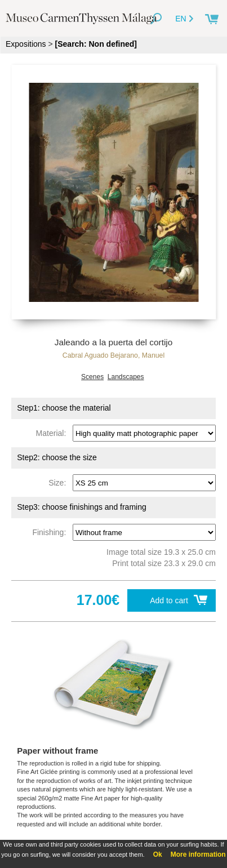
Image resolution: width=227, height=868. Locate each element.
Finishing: (51, 532)
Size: (59, 483)
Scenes (92, 377)
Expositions (26, 44)
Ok (158, 854)
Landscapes (126, 377)
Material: (53, 433)
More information (198, 854)
